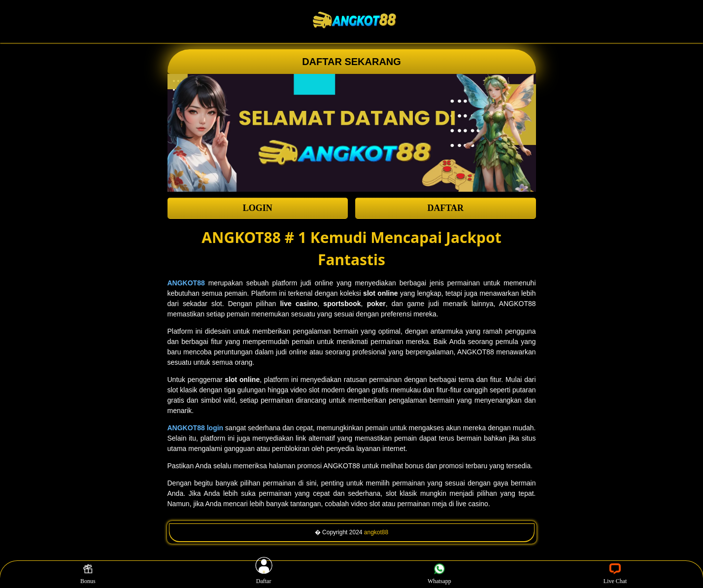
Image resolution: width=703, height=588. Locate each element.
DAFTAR (445, 208)
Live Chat (615, 574)
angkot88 (376, 532)
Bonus (88, 574)
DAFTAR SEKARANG (351, 62)
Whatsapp (439, 574)
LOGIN (258, 208)
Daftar (264, 574)
